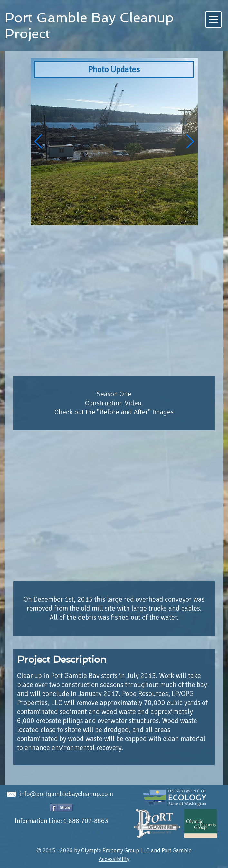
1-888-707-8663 (86, 821)
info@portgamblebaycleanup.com (60, 794)
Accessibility (114, 859)
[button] (190, 142)
